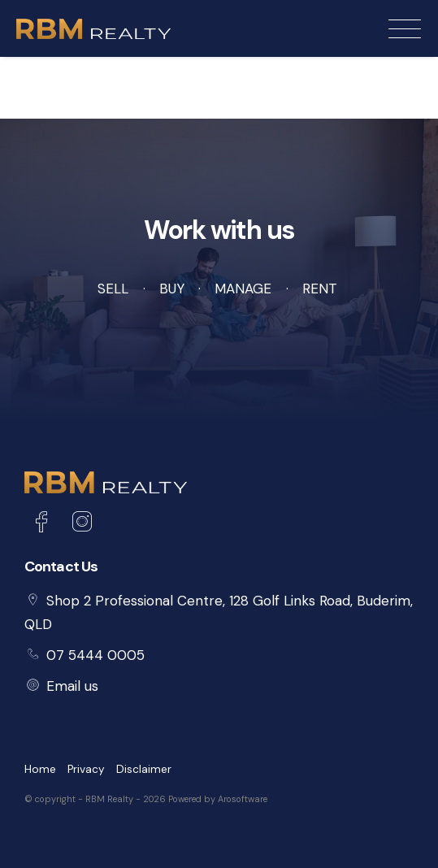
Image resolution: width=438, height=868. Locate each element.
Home (40, 769)
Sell (113, 289)
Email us (72, 686)
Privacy (86, 769)
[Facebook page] (45, 524)
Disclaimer (144, 769)
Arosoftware (243, 799)
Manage (243, 289)
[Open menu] (405, 29)
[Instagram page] (82, 524)
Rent (320, 289)
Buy (171, 289)
